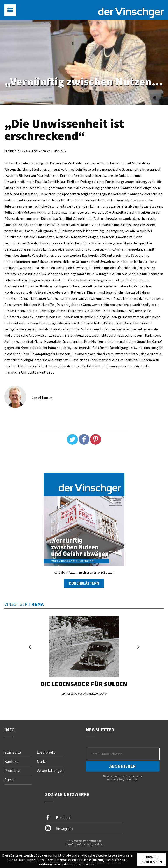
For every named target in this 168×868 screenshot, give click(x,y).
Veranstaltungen (50, 770)
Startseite (13, 752)
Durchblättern (84, 583)
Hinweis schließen (152, 859)
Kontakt (11, 761)
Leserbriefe (46, 752)
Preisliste (12, 770)
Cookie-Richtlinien (22, 860)
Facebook (58, 818)
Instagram (59, 828)
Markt (42, 761)
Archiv (9, 780)
